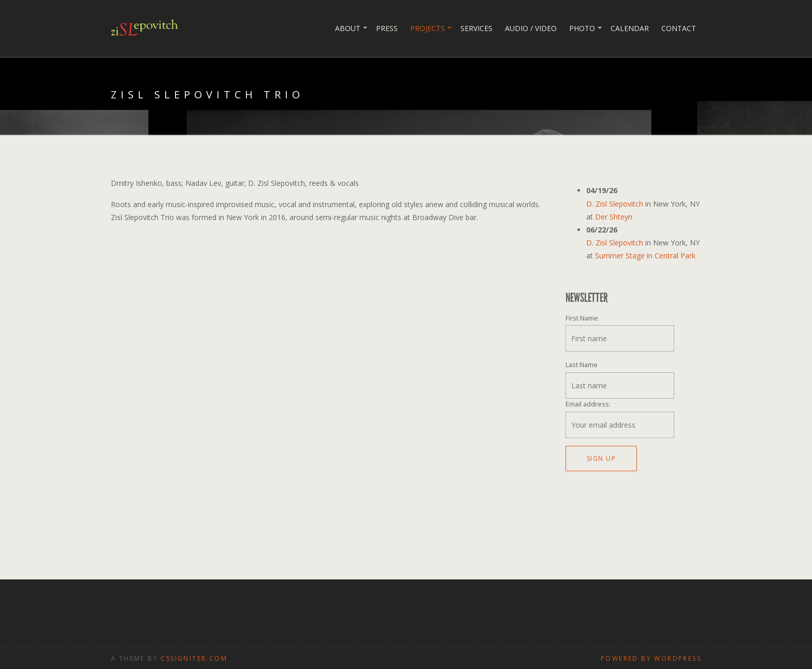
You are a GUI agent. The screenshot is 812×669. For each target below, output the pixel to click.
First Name (582, 318)
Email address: (588, 404)
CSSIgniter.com (194, 658)
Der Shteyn (614, 217)
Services (476, 28)
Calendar (630, 28)
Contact (679, 28)
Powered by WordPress (651, 658)
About (348, 28)
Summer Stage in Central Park (645, 256)
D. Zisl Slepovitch (615, 204)
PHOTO (582, 28)
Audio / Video (531, 28)
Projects (427, 28)
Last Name (582, 365)
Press (387, 28)
